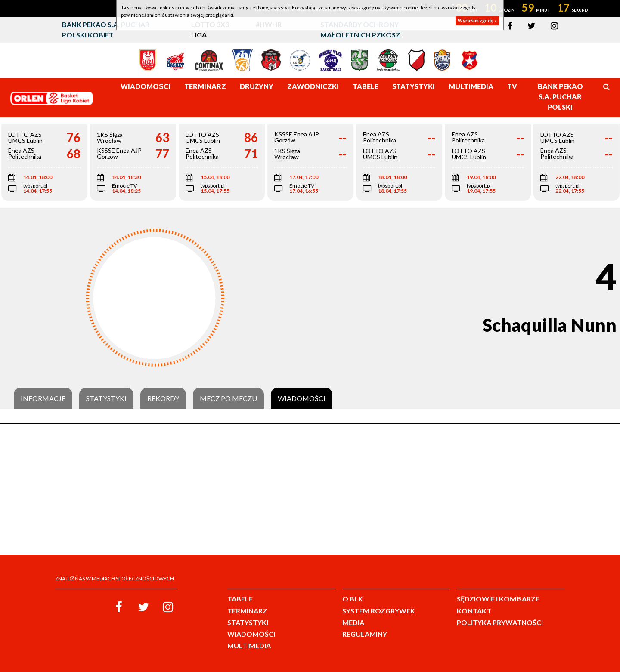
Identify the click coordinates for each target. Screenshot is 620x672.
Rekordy (163, 398)
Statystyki (106, 398)
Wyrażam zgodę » (477, 20)
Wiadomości (302, 398)
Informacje (43, 398)
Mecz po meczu (228, 398)
